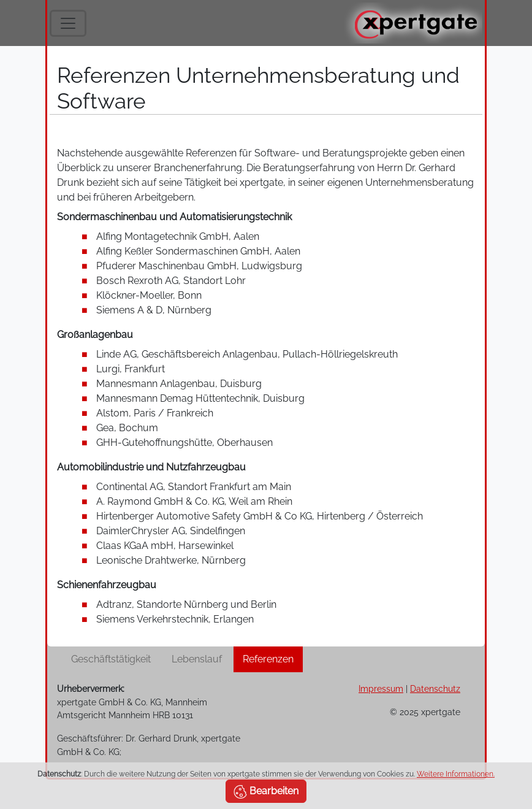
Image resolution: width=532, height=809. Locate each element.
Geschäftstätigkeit (111, 659)
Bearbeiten (266, 792)
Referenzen (268, 659)
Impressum (381, 688)
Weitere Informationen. (456, 774)
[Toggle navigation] (68, 23)
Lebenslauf (197, 659)
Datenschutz (435, 688)
